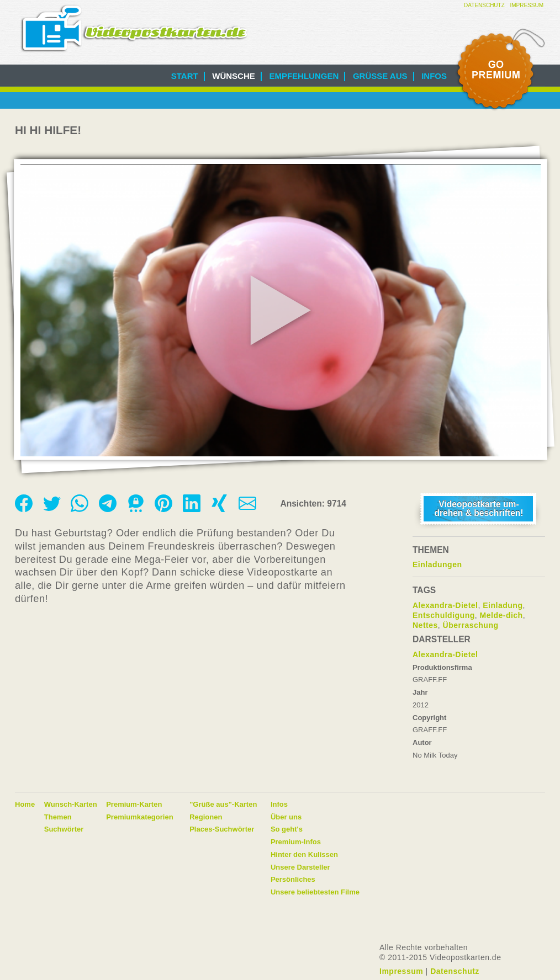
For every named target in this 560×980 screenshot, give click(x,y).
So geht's (287, 829)
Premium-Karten (134, 804)
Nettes (425, 625)
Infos (434, 76)
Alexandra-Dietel (445, 605)
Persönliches (293, 879)
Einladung (503, 605)
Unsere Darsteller (300, 867)
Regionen (206, 817)
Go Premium (500, 70)
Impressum (527, 5)
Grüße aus (380, 76)
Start (185, 76)
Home (25, 804)
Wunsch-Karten (71, 804)
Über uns (286, 817)
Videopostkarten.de (134, 28)
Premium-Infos (296, 842)
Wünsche (234, 76)
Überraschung (471, 625)
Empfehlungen (304, 76)
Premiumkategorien (139, 817)
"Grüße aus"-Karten (223, 804)
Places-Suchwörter (222, 829)
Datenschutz (484, 5)
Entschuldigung (444, 615)
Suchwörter (64, 829)
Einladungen (437, 564)
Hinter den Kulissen (304, 854)
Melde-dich (501, 615)
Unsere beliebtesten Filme (315, 892)
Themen (58, 817)
